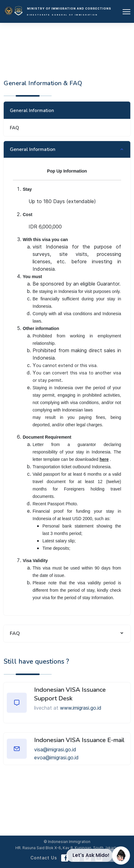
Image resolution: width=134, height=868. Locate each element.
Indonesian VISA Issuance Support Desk (70, 694)
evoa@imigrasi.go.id (56, 757)
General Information (32, 111)
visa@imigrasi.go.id (55, 749)
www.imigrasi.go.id (81, 708)
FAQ (14, 128)
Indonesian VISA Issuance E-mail (79, 740)
